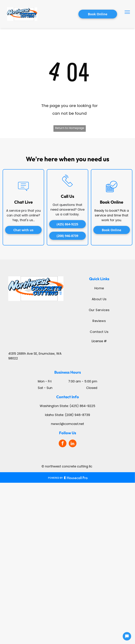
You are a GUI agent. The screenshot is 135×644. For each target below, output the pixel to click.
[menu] (127, 12)
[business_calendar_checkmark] (112, 195)
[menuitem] (99, 288)
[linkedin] (73, 444)
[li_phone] (67, 189)
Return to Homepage (70, 128)
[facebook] (63, 444)
